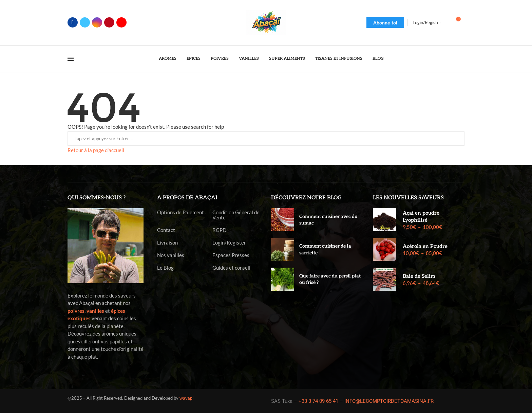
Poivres (220, 59)
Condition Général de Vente (236, 215)
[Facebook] (73, 22)
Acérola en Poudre (425, 246)
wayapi (186, 398)
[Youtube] (121, 22)
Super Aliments (287, 59)
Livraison (167, 243)
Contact (166, 230)
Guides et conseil (231, 268)
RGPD (219, 230)
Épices (194, 59)
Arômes (168, 59)
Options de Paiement (180, 212)
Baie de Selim (419, 276)
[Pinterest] (109, 22)
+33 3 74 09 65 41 (318, 401)
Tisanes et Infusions (339, 59)
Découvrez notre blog (306, 198)
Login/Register (229, 243)
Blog (378, 59)
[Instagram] (97, 22)
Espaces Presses (231, 255)
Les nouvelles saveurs (408, 198)
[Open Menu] (71, 59)
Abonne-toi (385, 23)
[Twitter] (85, 22)
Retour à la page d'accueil (96, 150)
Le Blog (165, 268)
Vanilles (249, 59)
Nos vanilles (171, 255)
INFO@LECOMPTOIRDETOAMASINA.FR (389, 401)
